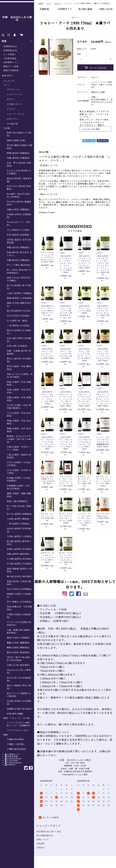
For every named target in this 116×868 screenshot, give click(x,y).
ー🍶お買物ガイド (10, 754)
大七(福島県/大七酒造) (18, 230)
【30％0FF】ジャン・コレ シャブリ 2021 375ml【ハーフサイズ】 (47, 314)
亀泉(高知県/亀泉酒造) (18, 653)
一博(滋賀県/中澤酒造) (18, 524)
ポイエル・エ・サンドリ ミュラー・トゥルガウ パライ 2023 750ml (103, 484)
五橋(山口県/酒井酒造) (18, 665)
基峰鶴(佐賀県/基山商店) (20, 709)
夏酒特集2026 (10, 46)
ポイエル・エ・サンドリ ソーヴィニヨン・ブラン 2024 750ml (84, 484)
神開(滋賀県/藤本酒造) (18, 554)
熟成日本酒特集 (11, 70)
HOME (41, 3)
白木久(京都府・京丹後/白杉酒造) (19, 464)
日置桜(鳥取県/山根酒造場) (19, 616)
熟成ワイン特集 (11, 67)
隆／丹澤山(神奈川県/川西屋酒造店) (19, 271)
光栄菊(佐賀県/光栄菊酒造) (19, 703)
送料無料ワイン (11, 62)
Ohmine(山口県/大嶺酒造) (19, 671)
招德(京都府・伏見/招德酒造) (19, 383)
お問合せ (41, 851)
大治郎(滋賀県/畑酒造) (18, 519)
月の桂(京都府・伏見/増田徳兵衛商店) (19, 407)
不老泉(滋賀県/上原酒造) (20, 536)
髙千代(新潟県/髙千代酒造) (19, 287)
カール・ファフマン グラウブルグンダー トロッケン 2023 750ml (66, 521)
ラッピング (9, 81)
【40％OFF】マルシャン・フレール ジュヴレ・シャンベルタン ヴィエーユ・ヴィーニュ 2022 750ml (84, 402)
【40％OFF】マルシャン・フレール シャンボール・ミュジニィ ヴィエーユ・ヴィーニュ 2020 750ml (103, 402)
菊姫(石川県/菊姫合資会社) (19, 304)
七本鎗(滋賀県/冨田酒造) (20, 559)
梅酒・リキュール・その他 (16, 718)
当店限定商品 (10, 58)
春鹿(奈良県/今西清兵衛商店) (19, 583)
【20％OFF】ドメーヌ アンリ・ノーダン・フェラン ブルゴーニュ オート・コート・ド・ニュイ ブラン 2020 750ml (103, 269)
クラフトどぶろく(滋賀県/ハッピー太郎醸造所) (19, 724)
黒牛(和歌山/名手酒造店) (20, 602)
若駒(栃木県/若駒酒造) (18, 260)
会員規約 (41, 847)
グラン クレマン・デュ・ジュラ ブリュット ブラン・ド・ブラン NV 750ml (66, 484)
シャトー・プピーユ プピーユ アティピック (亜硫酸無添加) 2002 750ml (103, 445)
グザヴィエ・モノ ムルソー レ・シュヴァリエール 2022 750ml (47, 561)
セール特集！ (10, 54)
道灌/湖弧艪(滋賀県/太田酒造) (20, 570)
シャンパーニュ (14, 94)
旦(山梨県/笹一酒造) (17, 321)
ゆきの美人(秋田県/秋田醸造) (19, 188)
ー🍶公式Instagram (11, 763)
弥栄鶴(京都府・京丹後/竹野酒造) (19, 479)
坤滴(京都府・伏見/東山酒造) (19, 422)
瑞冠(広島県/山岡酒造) (18, 638)
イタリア (11, 109)
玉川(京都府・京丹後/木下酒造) (19, 472)
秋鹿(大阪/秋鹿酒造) (17, 501)
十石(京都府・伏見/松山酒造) (19, 415)
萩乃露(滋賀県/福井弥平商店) (19, 543)
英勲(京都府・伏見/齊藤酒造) (19, 399)
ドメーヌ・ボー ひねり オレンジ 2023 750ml (103, 519)
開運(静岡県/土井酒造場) (20, 298)
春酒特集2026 (10, 51)
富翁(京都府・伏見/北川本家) (19, 391)
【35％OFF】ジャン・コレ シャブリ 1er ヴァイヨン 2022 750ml (66, 357)
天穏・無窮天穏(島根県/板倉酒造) (19, 631)
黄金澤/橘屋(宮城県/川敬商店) (20, 147)
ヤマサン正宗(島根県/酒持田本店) (19, 624)
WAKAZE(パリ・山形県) (18, 224)
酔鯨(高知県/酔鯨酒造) (18, 648)
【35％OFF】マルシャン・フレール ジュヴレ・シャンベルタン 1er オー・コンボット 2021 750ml (66, 402)
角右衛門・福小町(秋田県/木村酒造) (18, 196)
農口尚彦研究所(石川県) (19, 311)
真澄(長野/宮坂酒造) (17, 346)
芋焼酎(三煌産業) (16, 744)
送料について (43, 843)
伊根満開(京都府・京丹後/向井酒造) (18, 487)
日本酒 (7, 128)
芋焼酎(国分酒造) (16, 739)
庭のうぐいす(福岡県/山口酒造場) (19, 695)
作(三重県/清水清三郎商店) (19, 508)
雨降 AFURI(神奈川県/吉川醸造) (19, 279)
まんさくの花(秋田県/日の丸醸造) (19, 172)
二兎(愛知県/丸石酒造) (18, 326)
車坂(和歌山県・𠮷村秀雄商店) (19, 608)
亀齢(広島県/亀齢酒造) (18, 643)
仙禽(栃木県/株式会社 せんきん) (19, 254)
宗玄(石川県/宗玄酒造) (18, 316)
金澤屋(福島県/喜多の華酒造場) (19, 241)
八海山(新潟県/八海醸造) (20, 293)
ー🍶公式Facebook (11, 759)
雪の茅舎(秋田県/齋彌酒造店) (19, 203)
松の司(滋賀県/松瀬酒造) (20, 514)
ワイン (7, 85)
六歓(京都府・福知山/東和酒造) (19, 456)
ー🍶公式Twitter (9, 761)
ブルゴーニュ (13, 90)
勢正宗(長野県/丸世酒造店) (19, 332)
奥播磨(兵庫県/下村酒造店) (19, 595)
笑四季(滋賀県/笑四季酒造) (19, 530)
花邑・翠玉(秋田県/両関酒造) (19, 164)
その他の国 (12, 124)
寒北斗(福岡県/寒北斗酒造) (19, 687)
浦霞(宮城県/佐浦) (16, 140)
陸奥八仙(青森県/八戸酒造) (19, 134)
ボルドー (11, 99)
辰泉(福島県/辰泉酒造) (18, 235)
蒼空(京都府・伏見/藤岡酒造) (19, 368)
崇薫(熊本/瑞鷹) (15, 714)
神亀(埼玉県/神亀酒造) (18, 248)
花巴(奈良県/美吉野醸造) (20, 589)
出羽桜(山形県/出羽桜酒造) (19, 216)
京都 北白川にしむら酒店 (17, 19)
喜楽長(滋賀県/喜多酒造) (20, 549)
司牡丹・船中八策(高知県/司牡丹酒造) (18, 659)
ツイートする (89, 144)
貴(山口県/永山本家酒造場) (19, 679)
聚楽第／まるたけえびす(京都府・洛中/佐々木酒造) (19, 439)
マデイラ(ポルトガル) (18, 730)
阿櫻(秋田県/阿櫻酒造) (18, 153)
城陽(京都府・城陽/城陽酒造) (19, 495)
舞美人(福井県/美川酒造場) (19, 360)
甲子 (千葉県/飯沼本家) (19, 265)
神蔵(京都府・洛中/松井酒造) (19, 430)
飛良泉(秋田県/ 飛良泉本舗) (19, 180)
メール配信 (75, 585)
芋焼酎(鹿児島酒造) (17, 749)
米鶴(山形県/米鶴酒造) (18, 210)
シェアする (103, 144)
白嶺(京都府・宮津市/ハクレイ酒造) (19, 448)
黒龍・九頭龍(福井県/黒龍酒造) (19, 352)
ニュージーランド (15, 114)
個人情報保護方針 (45, 839)
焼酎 (6, 735)
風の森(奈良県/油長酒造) (20, 576)
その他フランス (14, 104)
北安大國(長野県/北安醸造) (19, 340)
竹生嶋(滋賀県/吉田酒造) (20, 564)
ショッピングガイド (49, 829)
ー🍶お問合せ (8, 765)
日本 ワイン (13, 119)
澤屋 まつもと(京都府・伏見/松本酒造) (20, 376)
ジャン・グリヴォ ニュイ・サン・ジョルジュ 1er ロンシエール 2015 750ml (47, 260)
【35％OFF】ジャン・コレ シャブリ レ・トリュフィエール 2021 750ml (47, 357)
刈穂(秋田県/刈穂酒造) (18, 158)
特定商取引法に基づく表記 (49, 835)
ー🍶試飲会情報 (9, 756)
